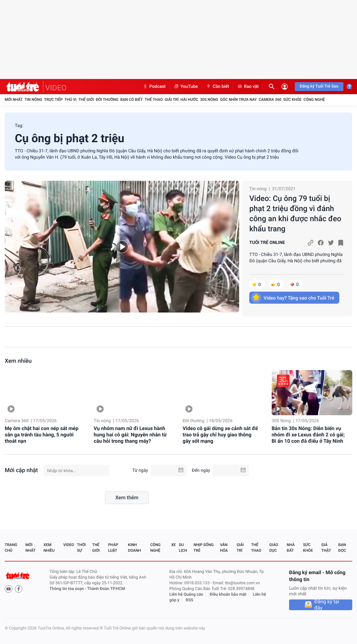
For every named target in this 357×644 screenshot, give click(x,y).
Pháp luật (113, 548)
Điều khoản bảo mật (228, 595)
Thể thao (154, 100)
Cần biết (217, 87)
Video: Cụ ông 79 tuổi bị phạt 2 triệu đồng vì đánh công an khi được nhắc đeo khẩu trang (295, 214)
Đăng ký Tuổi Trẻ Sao (319, 86)
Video (69, 545)
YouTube (186, 87)
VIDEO (56, 88)
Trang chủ (11, 548)
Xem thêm (127, 498)
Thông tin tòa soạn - (68, 589)
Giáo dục (274, 548)
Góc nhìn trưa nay (239, 100)
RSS (190, 600)
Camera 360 (270, 100)
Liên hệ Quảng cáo (186, 595)
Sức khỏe (293, 100)
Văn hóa (224, 548)
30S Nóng (209, 100)
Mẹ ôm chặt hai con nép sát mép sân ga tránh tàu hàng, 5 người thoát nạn (42, 435)
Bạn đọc (342, 548)
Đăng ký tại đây (327, 605)
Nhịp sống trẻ (204, 548)
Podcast (154, 87)
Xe (173, 545)
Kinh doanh (134, 548)
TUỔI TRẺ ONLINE (267, 243)
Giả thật (326, 548)
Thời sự (82, 548)
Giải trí (172, 100)
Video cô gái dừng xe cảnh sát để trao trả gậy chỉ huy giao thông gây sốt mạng (220, 435)
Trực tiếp (54, 100)
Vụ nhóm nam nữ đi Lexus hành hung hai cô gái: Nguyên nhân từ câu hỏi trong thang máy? (130, 435)
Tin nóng (33, 100)
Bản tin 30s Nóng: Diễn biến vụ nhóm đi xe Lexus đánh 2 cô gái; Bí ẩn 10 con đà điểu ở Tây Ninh (308, 435)
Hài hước (189, 100)
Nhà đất (290, 548)
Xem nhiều (18, 361)
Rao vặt (248, 87)
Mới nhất (14, 100)
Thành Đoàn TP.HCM (106, 589)
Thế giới (86, 100)
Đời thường (107, 100)
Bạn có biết (132, 100)
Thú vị (70, 100)
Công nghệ (314, 100)
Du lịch (183, 548)
